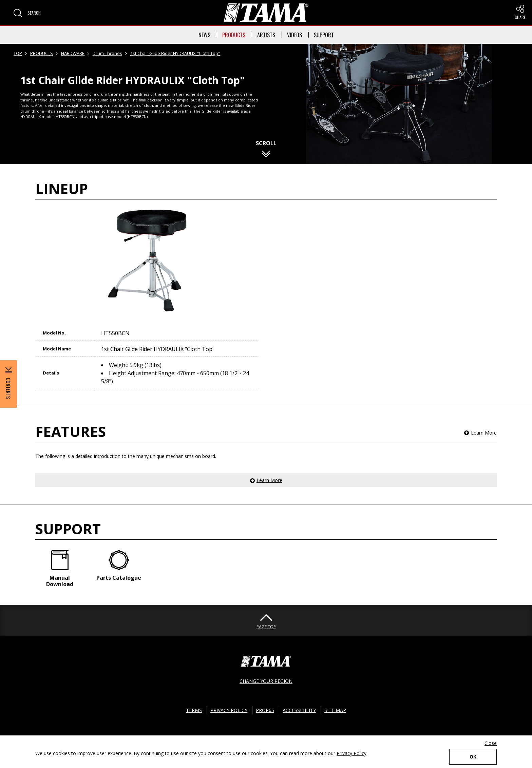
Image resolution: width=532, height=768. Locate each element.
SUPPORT (324, 35)
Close (491, 743)
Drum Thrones (107, 53)
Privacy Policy (351, 753)
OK (473, 757)
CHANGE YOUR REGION (266, 681)
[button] (27, 13)
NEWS (204, 35)
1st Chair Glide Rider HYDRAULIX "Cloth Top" (175, 53)
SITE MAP (335, 710)
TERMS (194, 710)
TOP (18, 53)
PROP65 (265, 710)
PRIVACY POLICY (229, 710)
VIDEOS (294, 35)
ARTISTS (266, 35)
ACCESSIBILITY (299, 710)
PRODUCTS (234, 35)
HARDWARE (73, 53)
